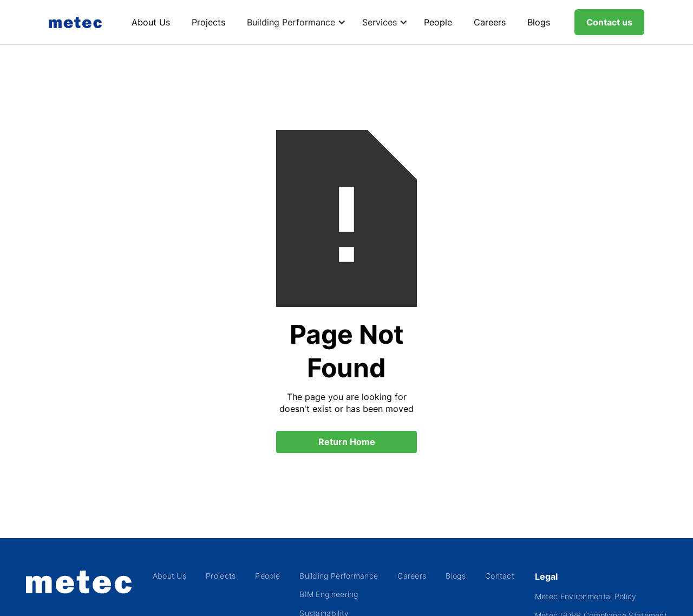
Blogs (539, 22)
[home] (78, 22)
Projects (208, 22)
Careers (490, 22)
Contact (500, 576)
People (438, 22)
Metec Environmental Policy (586, 596)
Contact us (609, 22)
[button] (294, 22)
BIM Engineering (329, 594)
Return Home (347, 442)
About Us (151, 22)
